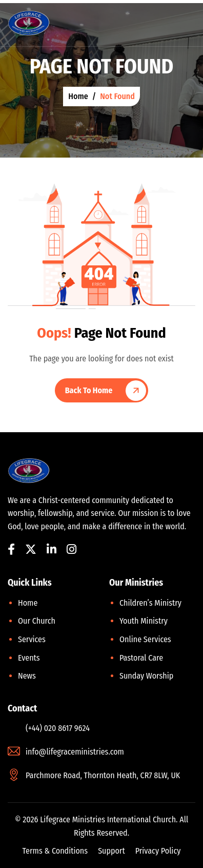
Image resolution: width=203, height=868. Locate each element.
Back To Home (89, 390)
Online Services (145, 639)
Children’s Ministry (150, 603)
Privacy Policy (158, 851)
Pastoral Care (141, 658)
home (78, 96)
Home (28, 603)
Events (29, 658)
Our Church (37, 621)
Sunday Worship (146, 676)
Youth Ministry (144, 621)
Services (32, 639)
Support (111, 851)
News (27, 676)
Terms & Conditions (55, 851)
